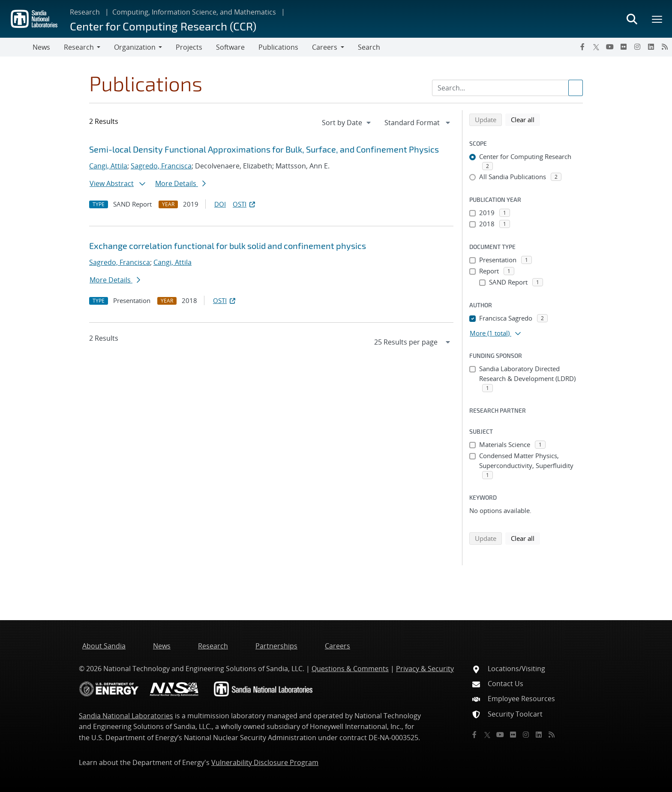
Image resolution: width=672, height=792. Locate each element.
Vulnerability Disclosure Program (265, 762)
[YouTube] (610, 47)
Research (85, 12)
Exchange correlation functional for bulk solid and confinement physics (228, 246)
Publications (278, 47)
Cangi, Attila (108, 166)
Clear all (525, 119)
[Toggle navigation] (16, 47)
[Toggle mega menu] (657, 19)
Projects (189, 47)
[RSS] (665, 47)
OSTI (245, 204)
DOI (220, 204)
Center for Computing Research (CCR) (163, 26)
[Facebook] (582, 47)
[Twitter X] (596, 47)
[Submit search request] (576, 88)
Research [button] (79, 47)
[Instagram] (637, 47)
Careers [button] (325, 47)
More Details (180, 183)
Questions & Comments (350, 669)
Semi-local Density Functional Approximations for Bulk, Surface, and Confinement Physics (264, 149)
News (41, 47)
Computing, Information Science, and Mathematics (194, 12)
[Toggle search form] (632, 19)
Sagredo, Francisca (161, 166)
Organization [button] (135, 47)
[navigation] (347, 123)
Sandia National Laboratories (126, 716)
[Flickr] (624, 47)
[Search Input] (507, 88)
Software (230, 47)
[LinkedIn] (651, 47)
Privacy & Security (425, 669)
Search (369, 47)
